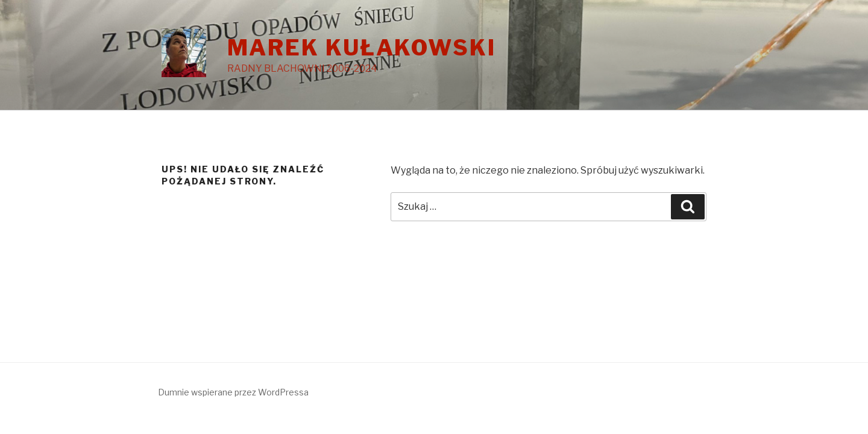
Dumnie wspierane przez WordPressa (233, 392)
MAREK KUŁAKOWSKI (362, 48)
